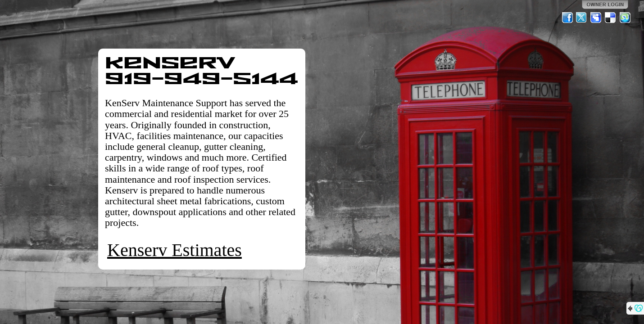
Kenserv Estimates (175, 250)
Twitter (582, 18)
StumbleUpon (625, 18)
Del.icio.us (611, 18)
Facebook (567, 18)
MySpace (596, 18)
